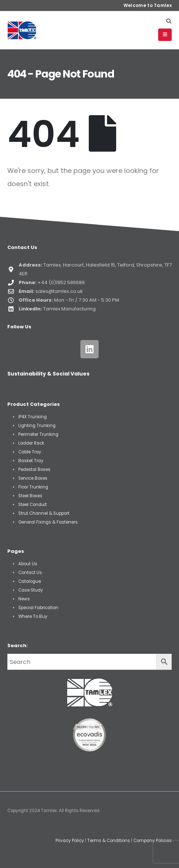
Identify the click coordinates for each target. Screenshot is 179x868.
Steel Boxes (30, 496)
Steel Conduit (33, 505)
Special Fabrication (38, 608)
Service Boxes (33, 478)
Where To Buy (33, 616)
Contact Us (30, 573)
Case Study (31, 590)
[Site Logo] (22, 30)
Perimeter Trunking (38, 434)
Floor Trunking (33, 487)
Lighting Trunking (37, 426)
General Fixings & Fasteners (48, 522)
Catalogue (30, 581)
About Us (28, 564)
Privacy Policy (70, 841)
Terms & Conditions (109, 841)
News (24, 599)
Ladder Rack (31, 443)
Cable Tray (30, 452)
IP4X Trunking (33, 417)
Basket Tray (31, 461)
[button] (169, 21)
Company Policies (153, 841)
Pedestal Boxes (34, 469)
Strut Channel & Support (44, 513)
